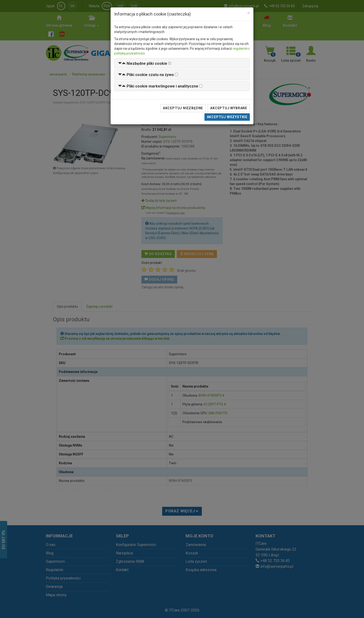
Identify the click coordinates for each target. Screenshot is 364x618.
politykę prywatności (129, 53)
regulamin (240, 49)
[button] (143, 63)
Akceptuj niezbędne (183, 108)
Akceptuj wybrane (229, 108)
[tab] (182, 63)
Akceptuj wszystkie (227, 117)
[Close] (249, 13)
